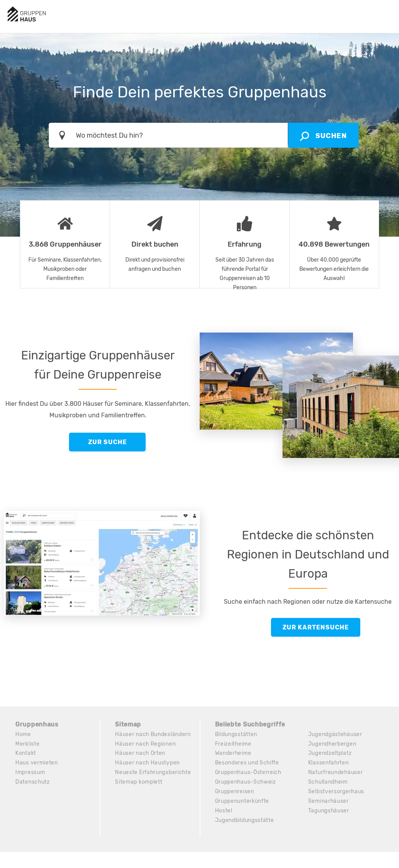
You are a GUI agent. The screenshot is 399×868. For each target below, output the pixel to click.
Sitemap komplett (139, 782)
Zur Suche (108, 442)
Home (23, 734)
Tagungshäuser (329, 811)
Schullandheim (328, 782)
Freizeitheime (233, 744)
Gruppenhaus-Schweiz (246, 782)
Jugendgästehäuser (335, 734)
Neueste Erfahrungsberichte (153, 773)
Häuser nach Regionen (145, 744)
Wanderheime (233, 754)
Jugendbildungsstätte (245, 821)
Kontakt (26, 754)
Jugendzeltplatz (330, 754)
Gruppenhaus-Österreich (249, 773)
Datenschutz (33, 782)
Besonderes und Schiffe (247, 763)
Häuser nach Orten (140, 754)
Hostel (224, 811)
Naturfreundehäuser (336, 773)
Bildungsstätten (236, 734)
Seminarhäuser (329, 801)
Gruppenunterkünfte (242, 801)
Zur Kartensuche (316, 627)
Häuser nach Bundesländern (153, 734)
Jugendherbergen (332, 744)
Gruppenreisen (235, 792)
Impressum (30, 773)
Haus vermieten (37, 763)
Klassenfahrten (329, 763)
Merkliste (27, 744)
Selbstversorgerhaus (336, 792)
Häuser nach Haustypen (148, 763)
